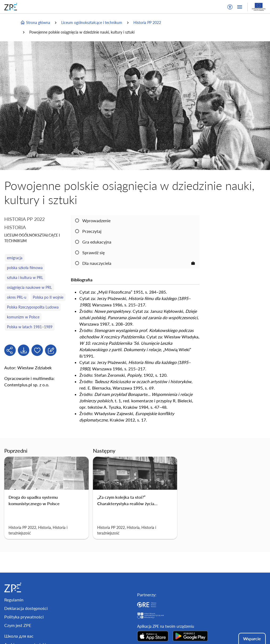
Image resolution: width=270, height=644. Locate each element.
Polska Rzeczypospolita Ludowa (33, 307)
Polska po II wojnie (48, 297)
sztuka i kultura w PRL (25, 278)
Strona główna (35, 23)
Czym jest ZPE (18, 625)
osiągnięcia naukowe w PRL (29, 287)
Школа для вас (19, 636)
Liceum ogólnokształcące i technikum (92, 23)
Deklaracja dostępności (26, 608)
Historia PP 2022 (147, 23)
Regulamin (14, 600)
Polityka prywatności (24, 617)
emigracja (15, 258)
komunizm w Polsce (23, 317)
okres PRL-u (17, 297)
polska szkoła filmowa (25, 268)
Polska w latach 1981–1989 (30, 327)
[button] (230, 7)
